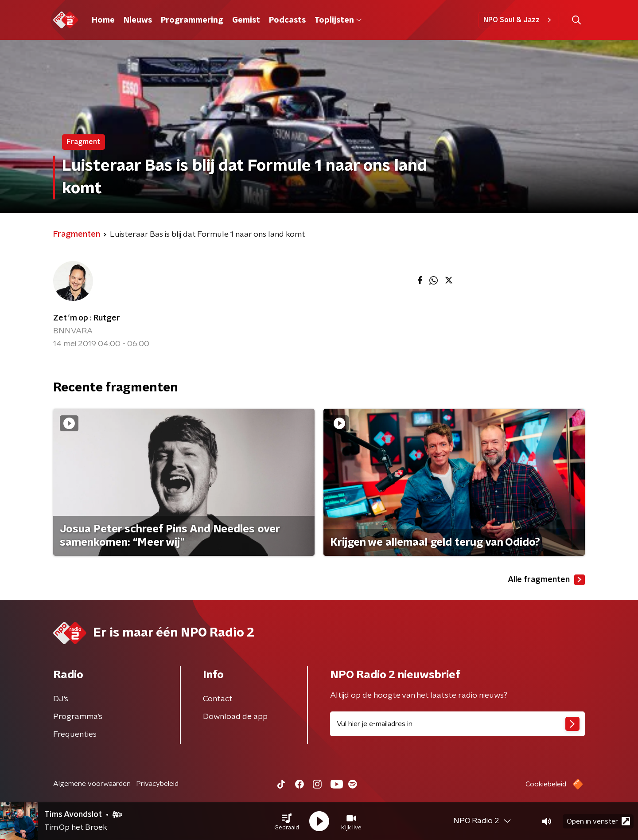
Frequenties (75, 735)
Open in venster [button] (598, 821)
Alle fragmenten (546, 580)
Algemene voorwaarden (92, 784)
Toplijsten (338, 20)
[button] (287, 821)
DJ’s (61, 699)
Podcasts (287, 20)
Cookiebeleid (546, 784)
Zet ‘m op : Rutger (87, 318)
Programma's (78, 717)
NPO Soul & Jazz (519, 20)
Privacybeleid (157, 784)
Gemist (246, 20)
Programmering (192, 20)
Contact (218, 699)
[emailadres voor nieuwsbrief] (457, 724)
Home (103, 20)
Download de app (235, 717)
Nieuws (138, 20)
